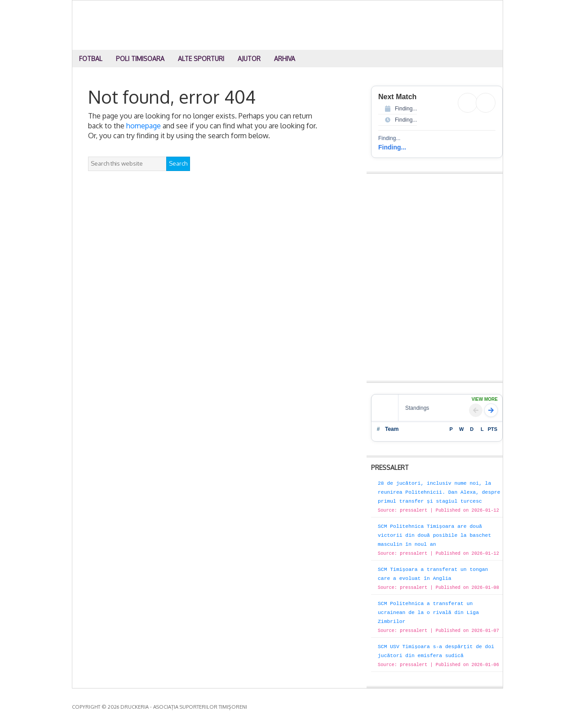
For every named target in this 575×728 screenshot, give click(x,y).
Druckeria (288, 25)
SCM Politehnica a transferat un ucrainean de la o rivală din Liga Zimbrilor (428, 613)
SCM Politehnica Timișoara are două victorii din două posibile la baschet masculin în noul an (434, 535)
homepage (144, 126)
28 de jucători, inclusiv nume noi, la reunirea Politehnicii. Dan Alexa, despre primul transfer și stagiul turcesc (439, 492)
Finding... (392, 147)
